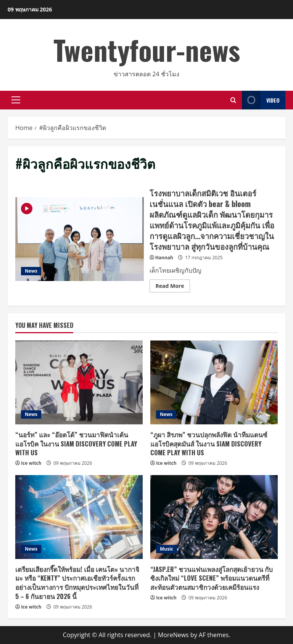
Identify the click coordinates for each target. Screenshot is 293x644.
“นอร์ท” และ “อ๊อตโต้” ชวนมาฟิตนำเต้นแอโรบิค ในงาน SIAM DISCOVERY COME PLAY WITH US (76, 444)
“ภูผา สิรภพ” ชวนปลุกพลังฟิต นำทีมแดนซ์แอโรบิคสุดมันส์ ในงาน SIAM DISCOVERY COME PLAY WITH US (209, 444)
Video (261, 100)
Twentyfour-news (147, 49)
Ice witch (31, 463)
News (31, 271)
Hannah (164, 258)
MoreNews (173, 635)
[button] (16, 100)
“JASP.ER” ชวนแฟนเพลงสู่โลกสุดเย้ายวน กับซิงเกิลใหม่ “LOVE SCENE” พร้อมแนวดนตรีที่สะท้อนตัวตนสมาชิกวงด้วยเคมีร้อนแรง (212, 578)
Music (167, 549)
